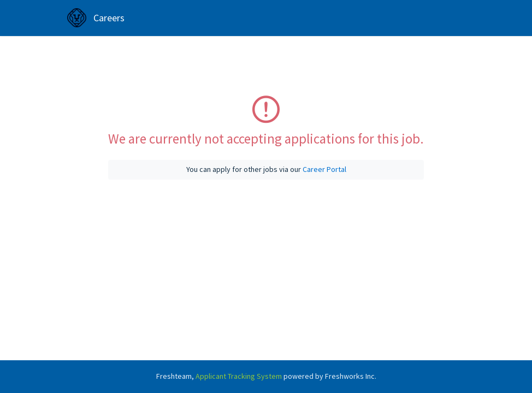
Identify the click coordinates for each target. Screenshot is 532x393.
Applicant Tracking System (240, 376)
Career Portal (324, 169)
